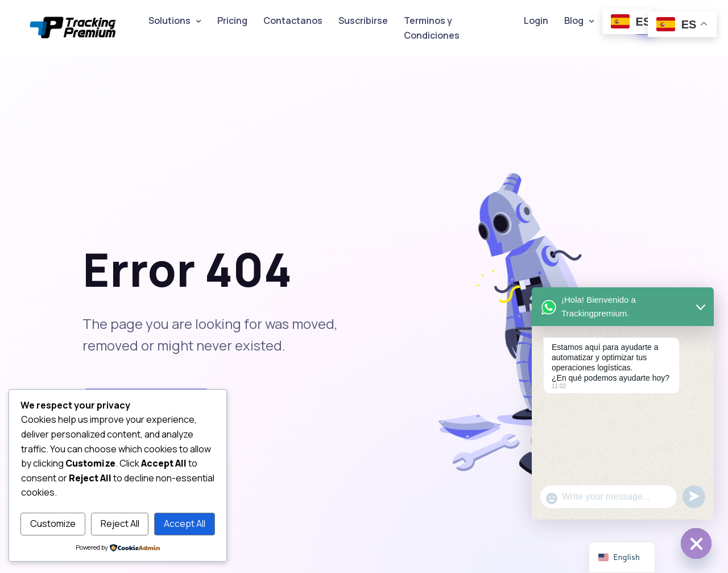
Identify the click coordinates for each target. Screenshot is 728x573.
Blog (574, 20)
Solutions (169, 20)
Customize (53, 523)
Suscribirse (363, 20)
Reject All (120, 523)
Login (536, 20)
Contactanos (293, 20)
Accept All (185, 523)
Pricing (232, 20)
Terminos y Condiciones (432, 28)
